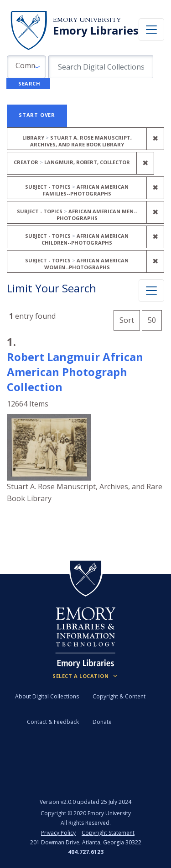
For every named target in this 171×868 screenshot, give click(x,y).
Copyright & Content (119, 696)
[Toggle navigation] (151, 30)
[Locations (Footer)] (85, 676)
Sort (127, 320)
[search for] (101, 67)
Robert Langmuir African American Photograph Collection (75, 372)
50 (155, 319)
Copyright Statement (108, 833)
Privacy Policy (58, 833)
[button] (26, 67)
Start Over (37, 115)
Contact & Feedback (53, 722)
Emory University (87, 20)
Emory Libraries (96, 30)
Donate (102, 722)
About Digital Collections (47, 696)
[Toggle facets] (151, 291)
